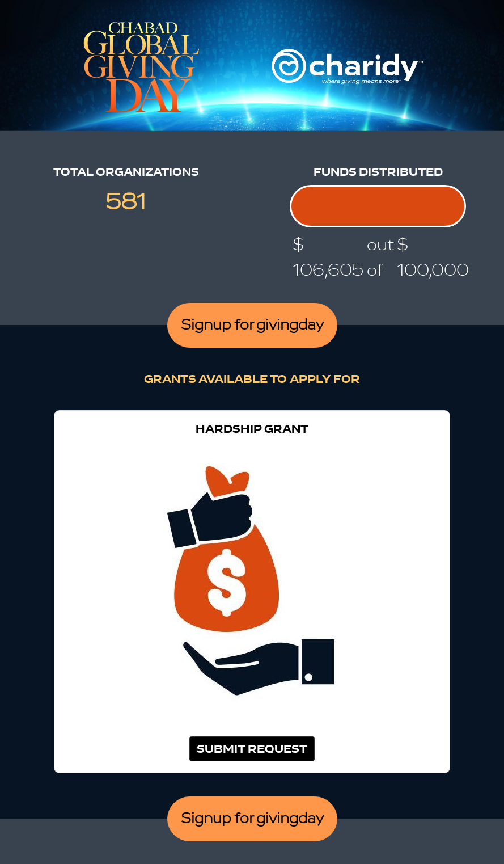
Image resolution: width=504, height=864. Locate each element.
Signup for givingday (252, 325)
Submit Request (252, 749)
